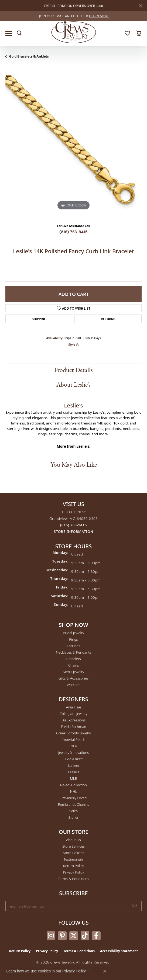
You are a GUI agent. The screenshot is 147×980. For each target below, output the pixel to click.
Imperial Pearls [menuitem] (73, 740)
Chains (74, 665)
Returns (108, 319)
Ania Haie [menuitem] (74, 707)
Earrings (73, 646)
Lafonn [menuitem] (73, 765)
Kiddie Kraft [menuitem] (74, 759)
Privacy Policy (73, 872)
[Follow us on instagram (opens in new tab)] (51, 936)
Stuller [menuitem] (74, 817)
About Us (73, 840)
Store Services (73, 846)
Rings (73, 639)
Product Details (73, 370)
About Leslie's (73, 385)
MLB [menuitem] (73, 778)
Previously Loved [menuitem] (74, 798)
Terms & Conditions (73, 879)
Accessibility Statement (119, 951)
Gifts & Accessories (74, 678)
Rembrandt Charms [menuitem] (73, 804)
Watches (74, 685)
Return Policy (73, 866)
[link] (74, 16)
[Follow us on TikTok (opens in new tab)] (85, 936)
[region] (73, 143)
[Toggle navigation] (9, 33)
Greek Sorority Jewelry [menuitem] (73, 733)
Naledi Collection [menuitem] (73, 785)
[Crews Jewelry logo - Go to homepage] (73, 32)
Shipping (39, 319)
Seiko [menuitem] (73, 811)
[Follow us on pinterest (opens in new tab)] (62, 936)
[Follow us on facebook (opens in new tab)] (96, 936)
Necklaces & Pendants (73, 652)
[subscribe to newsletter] (134, 906)
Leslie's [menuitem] (73, 772)
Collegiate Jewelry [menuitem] (73, 714)
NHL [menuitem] (74, 791)
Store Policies (73, 853)
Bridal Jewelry (73, 633)
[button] (19, 33)
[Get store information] (74, 532)
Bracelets (73, 659)
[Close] (140, 6)
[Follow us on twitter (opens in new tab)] (74, 936)
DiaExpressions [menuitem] (73, 720)
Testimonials (73, 859)
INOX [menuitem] (73, 746)
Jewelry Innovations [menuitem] (73, 752)
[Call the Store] (73, 525)
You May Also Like (74, 465)
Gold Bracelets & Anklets (29, 56)
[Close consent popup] (105, 971)
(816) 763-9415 (73, 231)
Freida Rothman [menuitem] (74, 727)
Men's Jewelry (73, 672)
